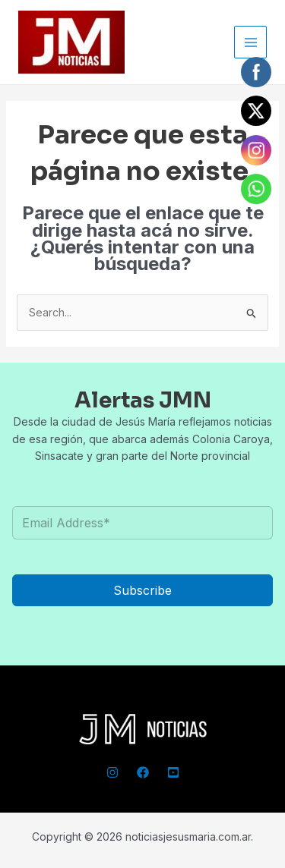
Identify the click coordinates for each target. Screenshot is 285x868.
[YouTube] (173, 772)
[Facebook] (143, 772)
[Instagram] (112, 772)
